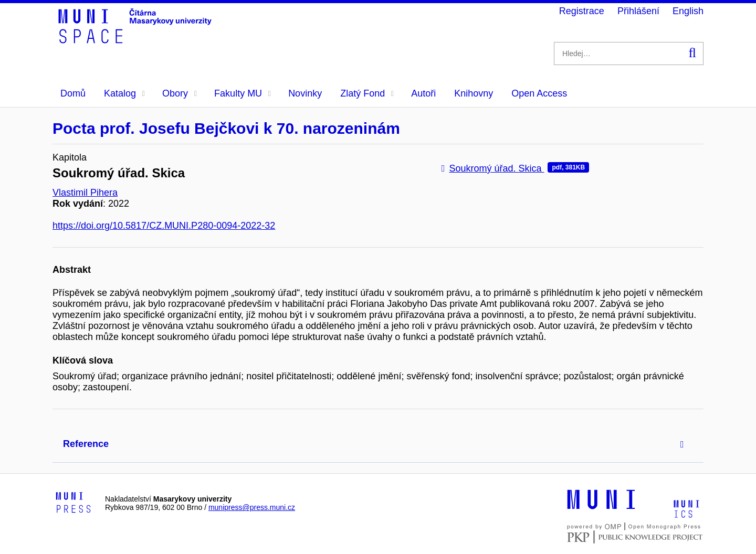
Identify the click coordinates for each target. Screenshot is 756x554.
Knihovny (474, 93)
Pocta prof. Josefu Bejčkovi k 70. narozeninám (226, 128)
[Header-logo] (136, 40)
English (688, 11)
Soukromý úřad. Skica (515, 168)
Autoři (423, 93)
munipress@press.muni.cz (252, 507)
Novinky (305, 93)
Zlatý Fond (367, 93)
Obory (180, 93)
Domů (73, 93)
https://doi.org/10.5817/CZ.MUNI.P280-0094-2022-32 (164, 226)
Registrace (582, 11)
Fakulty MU (243, 93)
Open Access (539, 93)
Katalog (124, 93)
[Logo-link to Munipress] (73, 503)
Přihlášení (638, 11)
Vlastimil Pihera (85, 193)
